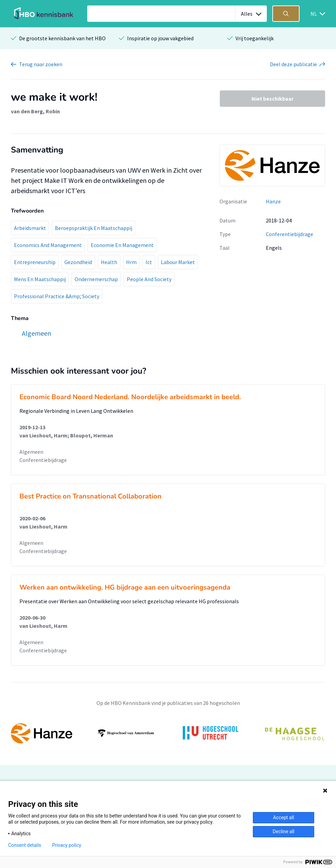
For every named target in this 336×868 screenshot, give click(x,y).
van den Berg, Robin (35, 111)
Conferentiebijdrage (289, 234)
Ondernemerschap (96, 279)
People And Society (149, 279)
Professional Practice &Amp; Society (57, 296)
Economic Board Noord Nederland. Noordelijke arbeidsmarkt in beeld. (130, 397)
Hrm (131, 262)
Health (109, 262)
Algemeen (31, 452)
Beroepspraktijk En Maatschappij (94, 228)
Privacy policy (67, 845)
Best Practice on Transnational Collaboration (90, 496)
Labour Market (178, 262)
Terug (41, 64)
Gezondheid (78, 262)
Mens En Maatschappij (40, 279)
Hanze (273, 201)
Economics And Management (48, 245)
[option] (168, 733)
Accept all (284, 818)
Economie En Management (122, 245)
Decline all (284, 831)
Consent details (25, 845)
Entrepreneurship (35, 262)
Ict (149, 262)
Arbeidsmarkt (30, 228)
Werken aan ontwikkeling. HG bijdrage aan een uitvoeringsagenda (125, 587)
